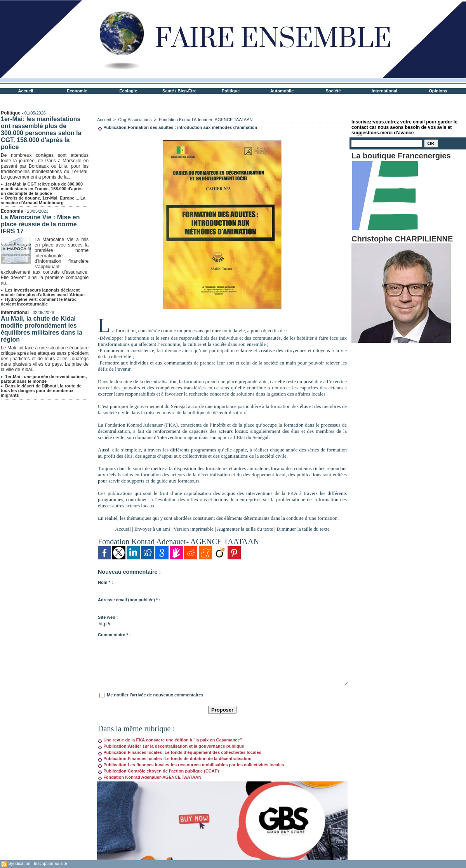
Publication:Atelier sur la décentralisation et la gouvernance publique (171, 746)
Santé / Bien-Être (179, 91)
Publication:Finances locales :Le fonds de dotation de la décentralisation (175, 759)
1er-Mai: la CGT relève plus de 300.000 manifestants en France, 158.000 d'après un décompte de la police (42, 189)
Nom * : (105, 582)
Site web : (108, 617)
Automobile (282, 91)
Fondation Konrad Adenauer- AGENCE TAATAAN (206, 120)
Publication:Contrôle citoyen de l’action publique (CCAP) (158, 771)
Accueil (26, 91)
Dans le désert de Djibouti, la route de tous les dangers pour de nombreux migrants (41, 391)
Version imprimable (194, 529)
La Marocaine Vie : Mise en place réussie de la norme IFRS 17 (40, 224)
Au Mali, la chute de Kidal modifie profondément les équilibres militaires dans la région (42, 329)
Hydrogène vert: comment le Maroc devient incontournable (39, 302)
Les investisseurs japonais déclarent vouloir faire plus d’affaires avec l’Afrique (43, 292)
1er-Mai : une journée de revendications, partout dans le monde (44, 379)
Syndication (19, 863)
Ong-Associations (135, 120)
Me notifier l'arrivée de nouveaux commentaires (155, 695)
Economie (77, 91)
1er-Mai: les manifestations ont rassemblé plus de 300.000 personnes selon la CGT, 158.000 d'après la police (41, 133)
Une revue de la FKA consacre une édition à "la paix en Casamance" (170, 740)
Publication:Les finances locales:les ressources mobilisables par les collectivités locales (191, 765)
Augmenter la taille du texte (245, 529)
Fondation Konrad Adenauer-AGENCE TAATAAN (150, 777)
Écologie (128, 91)
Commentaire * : (114, 635)
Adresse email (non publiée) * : (129, 600)
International (384, 91)
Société (333, 91)
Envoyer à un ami (152, 529)
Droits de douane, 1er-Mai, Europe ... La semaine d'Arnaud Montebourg (43, 200)
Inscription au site (50, 863)
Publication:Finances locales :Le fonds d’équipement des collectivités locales (180, 752)
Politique (231, 91)
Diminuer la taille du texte (303, 529)
